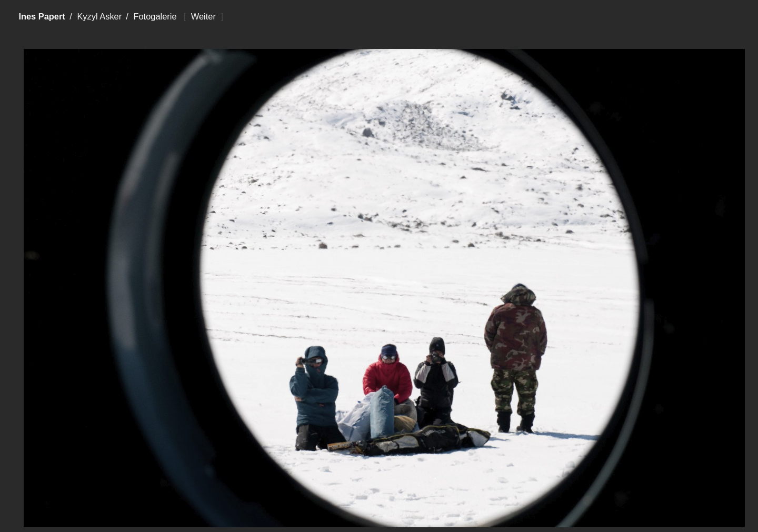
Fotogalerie (155, 16)
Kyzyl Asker (99, 16)
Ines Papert (42, 16)
